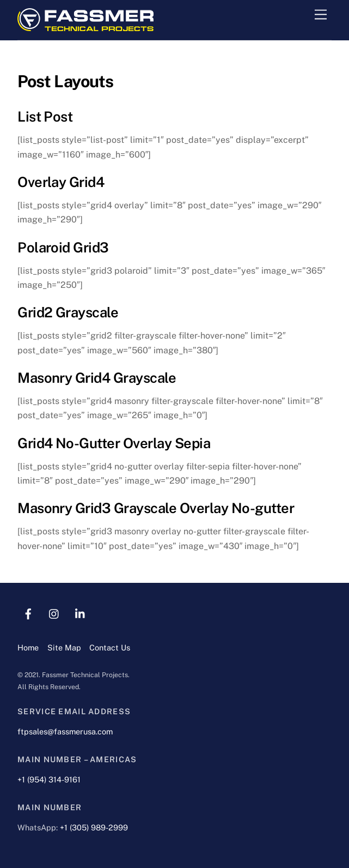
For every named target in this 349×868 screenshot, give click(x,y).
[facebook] (28, 613)
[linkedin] (81, 613)
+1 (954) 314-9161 (49, 779)
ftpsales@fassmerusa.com (65, 731)
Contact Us (110, 647)
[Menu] (321, 15)
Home (28, 647)
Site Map (64, 647)
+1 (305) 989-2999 (94, 827)
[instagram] (54, 613)
